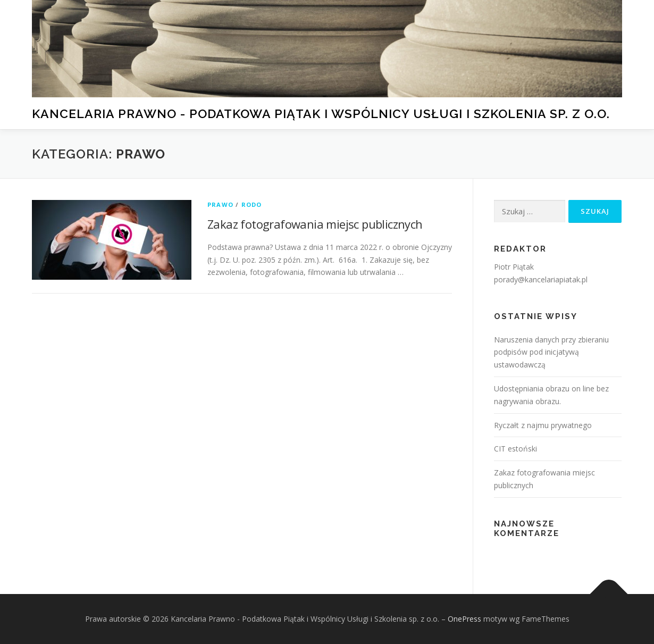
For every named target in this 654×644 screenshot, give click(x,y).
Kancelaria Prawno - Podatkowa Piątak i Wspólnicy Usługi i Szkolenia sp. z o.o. (321, 113)
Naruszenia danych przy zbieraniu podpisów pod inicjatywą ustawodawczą (551, 352)
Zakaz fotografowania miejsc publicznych (315, 224)
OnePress (464, 619)
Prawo (220, 204)
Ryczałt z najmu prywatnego (543, 425)
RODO (252, 204)
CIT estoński (515, 449)
